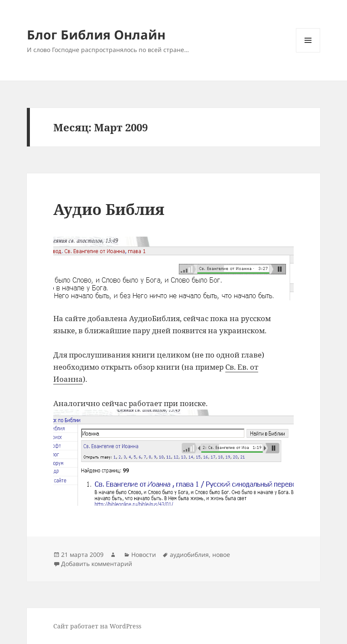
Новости (144, 555)
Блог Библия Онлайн (96, 34)
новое (221, 555)
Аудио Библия (109, 209)
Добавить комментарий (97, 564)
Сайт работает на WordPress (97, 626)
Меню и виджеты (308, 52)
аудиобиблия (189, 555)
